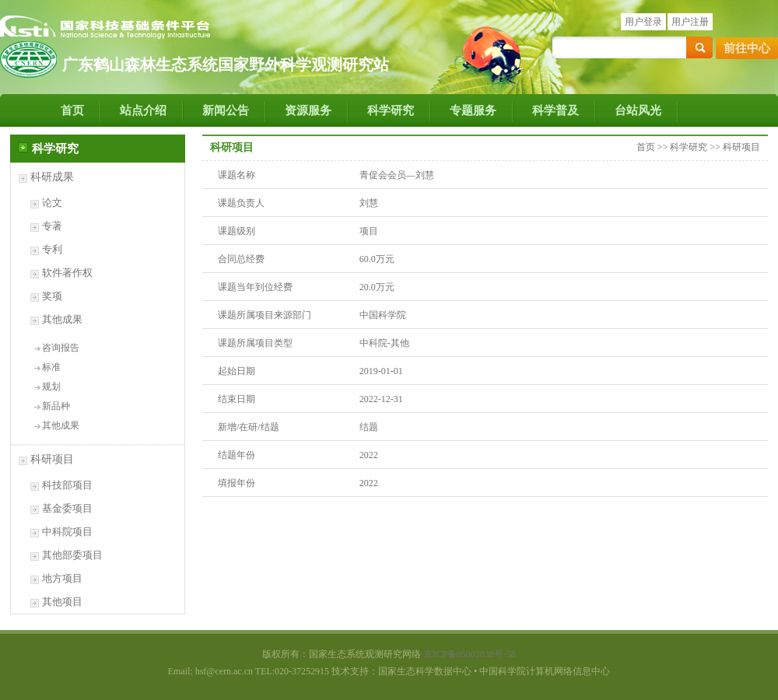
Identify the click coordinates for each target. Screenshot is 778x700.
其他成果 (62, 319)
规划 (51, 387)
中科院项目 (67, 532)
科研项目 (52, 459)
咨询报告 (61, 348)
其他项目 (62, 602)
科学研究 (391, 110)
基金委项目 (67, 508)
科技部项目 (67, 485)
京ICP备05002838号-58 (470, 654)
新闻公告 (226, 110)
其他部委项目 (72, 555)
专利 (52, 249)
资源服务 (308, 110)
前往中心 (747, 48)
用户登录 (643, 22)
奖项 (52, 296)
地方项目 (62, 578)
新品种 (56, 406)
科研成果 (52, 177)
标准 (51, 367)
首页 (72, 110)
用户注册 (690, 22)
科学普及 (555, 110)
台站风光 (638, 110)
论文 (52, 203)
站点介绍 (143, 110)
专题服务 (473, 110)
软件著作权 (67, 273)
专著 (52, 226)
